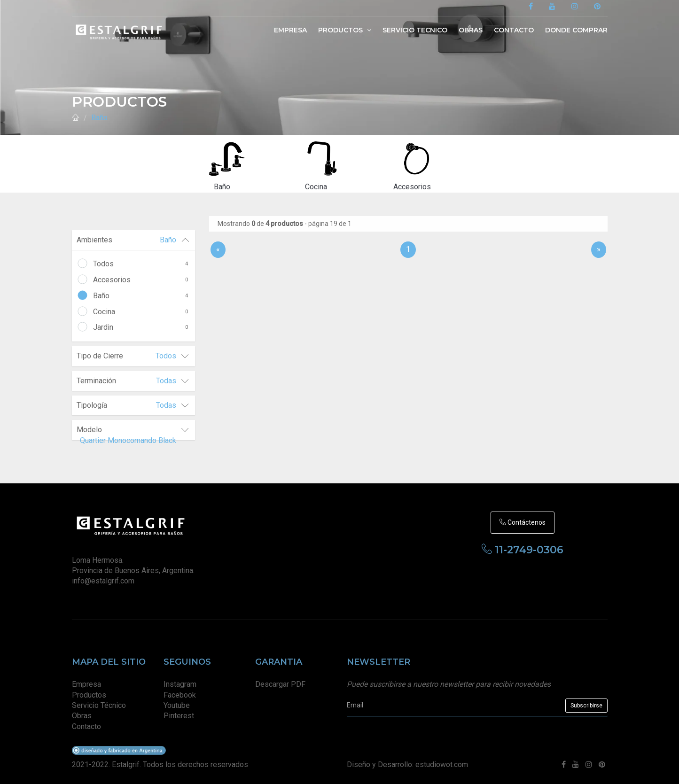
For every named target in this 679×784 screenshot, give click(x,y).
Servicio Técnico (99, 705)
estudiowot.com (442, 765)
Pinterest (179, 716)
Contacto (514, 30)
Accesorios (141, 280)
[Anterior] (218, 243)
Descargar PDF (280, 684)
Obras (471, 30)
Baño (99, 118)
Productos (345, 30)
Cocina (141, 312)
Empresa (290, 30)
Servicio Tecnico (415, 30)
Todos (141, 264)
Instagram (180, 684)
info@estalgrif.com (103, 581)
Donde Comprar (576, 30)
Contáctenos (523, 522)
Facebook (180, 695)
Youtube (177, 705)
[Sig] (599, 243)
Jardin (141, 327)
